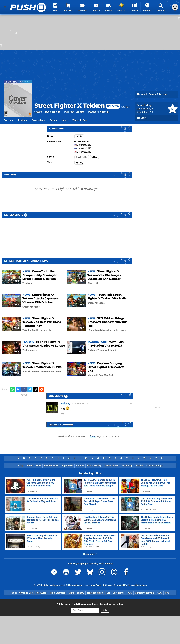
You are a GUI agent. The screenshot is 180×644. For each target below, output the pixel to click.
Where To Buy (80, 120)
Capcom (80, 112)
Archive (139, 466)
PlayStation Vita (52, 112)
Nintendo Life (26, 593)
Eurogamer (119, 593)
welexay (65, 403)
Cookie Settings (154, 466)
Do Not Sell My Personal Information (130, 585)
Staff (38, 466)
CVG (160, 593)
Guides (53, 120)
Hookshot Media (48, 585)
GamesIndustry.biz (145, 593)
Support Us (67, 466)
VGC (130, 593)
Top (20, 466)
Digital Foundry (76, 593)
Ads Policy (127, 466)
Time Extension (57, 593)
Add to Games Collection (151, 94)
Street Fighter (82, 157)
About (29, 466)
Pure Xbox (41, 593)
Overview (8, 120)
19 (81, 352)
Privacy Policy (94, 466)
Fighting (79, 136)
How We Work (51, 466)
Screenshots (38, 120)
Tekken (94, 157)
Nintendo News (95, 593)
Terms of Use (111, 466)
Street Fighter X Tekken (77, 106)
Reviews (22, 120)
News (65, 120)
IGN (108, 593)
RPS (167, 593)
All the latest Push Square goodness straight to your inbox (90, 604)
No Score (142, 118)
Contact (80, 466)
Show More (90, 554)
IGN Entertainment (74, 585)
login (93, 436)
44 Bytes (97, 585)
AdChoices (107, 585)
